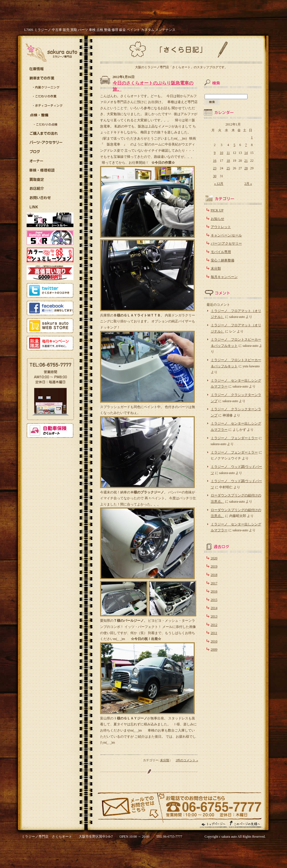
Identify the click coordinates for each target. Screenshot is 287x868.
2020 (214, 558)
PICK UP (217, 210)
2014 (214, 608)
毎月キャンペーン (224, 277)
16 (215, 161)
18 (228, 161)
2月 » (248, 184)
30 (215, 176)
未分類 (165, 760)
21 (246, 161)
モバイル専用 (221, 252)
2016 (214, 591)
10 (221, 153)
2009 (214, 650)
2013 (214, 616)
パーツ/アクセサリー (226, 243)
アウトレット (221, 227)
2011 (214, 633)
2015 (214, 600)
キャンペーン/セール (226, 235)
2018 (214, 575)
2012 (214, 625)
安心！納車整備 (223, 260)
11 (228, 153)
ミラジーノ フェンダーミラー (234, 438)
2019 (214, 566)
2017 (214, 583)
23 (215, 168)
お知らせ (217, 219)
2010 (214, 641)
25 (228, 168)
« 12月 (219, 184)
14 (246, 153)
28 (246, 168)
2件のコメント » (187, 760)
